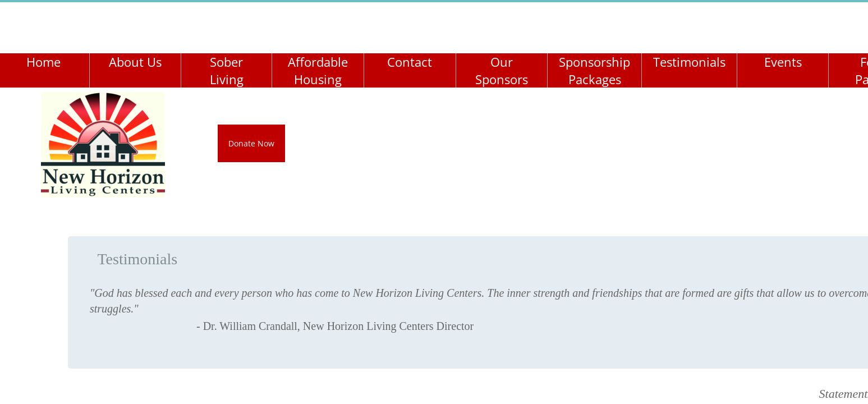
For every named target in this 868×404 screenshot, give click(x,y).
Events (783, 62)
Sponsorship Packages (594, 70)
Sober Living (227, 70)
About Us (135, 62)
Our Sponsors (502, 70)
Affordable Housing (318, 70)
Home (43, 62)
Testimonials (689, 62)
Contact (410, 62)
